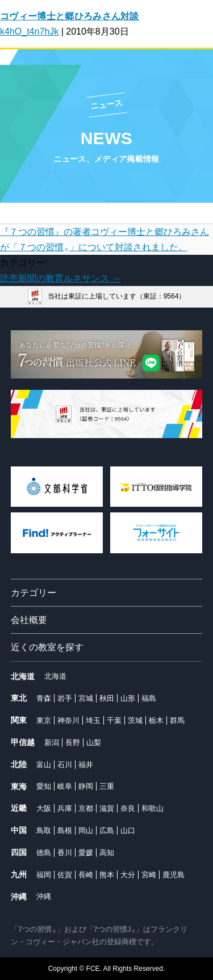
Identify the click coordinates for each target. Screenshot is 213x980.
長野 (73, 743)
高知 (107, 853)
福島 (149, 698)
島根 (65, 830)
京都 (86, 808)
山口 (128, 830)
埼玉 (93, 720)
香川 (65, 853)
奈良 (128, 808)
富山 (44, 765)
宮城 (86, 698)
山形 (128, 698)
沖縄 (44, 896)
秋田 (107, 698)
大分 (128, 875)
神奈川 (68, 720)
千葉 (114, 720)
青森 (44, 698)
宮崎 (149, 875)
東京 (44, 720)
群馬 (177, 720)
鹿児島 (174, 875)
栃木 (156, 720)
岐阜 (65, 786)
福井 (86, 765)
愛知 (44, 786)
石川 (65, 765)
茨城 (135, 720)
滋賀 (107, 808)
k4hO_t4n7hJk (29, 31)
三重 (107, 786)
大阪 (44, 808)
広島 (107, 830)
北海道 (55, 676)
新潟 (52, 743)
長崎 (86, 875)
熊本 (107, 875)
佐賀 (65, 875)
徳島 (44, 853)
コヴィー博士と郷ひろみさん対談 (70, 16)
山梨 (94, 743)
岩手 (65, 698)
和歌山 (153, 808)
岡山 (86, 830)
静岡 (86, 786)
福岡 (44, 875)
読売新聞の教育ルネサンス (60, 278)
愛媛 (86, 853)
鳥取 (44, 830)
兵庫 (65, 808)
